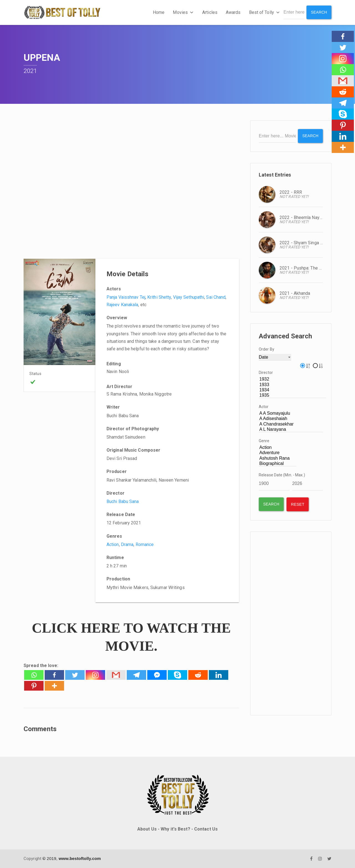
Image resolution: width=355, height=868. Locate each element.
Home (158, 12)
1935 (292, 395)
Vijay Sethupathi (189, 297)
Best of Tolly (264, 12)
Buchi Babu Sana (123, 501)
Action (113, 544)
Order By (267, 349)
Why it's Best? (175, 829)
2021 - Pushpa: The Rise (304, 268)
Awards (233, 12)
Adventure (278, 453)
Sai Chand (216, 297)
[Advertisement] (291, 623)
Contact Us (206, 829)
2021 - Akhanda (295, 293)
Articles (210, 12)
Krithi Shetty (159, 297)
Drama (127, 544)
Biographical (278, 463)
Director (266, 373)
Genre (264, 441)
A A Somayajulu (291, 413)
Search (319, 12)
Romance (145, 544)
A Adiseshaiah (291, 419)
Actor (264, 407)
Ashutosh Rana (278, 458)
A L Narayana (291, 429)
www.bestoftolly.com (80, 858)
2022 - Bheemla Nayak (302, 217)
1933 (292, 385)
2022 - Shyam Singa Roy (304, 242)
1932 (292, 379)
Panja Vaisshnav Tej (126, 297)
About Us (147, 829)
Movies (183, 12)
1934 (292, 390)
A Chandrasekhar (291, 424)
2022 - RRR (291, 192)
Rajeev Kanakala (122, 305)
